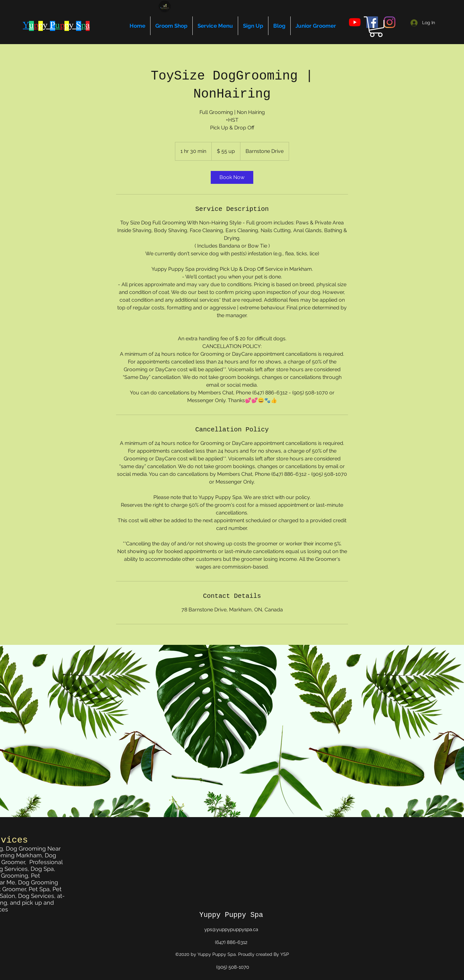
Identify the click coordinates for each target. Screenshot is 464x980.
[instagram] (390, 22)
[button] (376, 27)
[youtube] (355, 22)
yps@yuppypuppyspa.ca (231, 929)
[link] (232, 177)
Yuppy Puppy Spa (231, 915)
